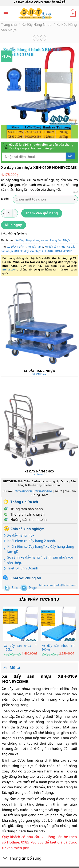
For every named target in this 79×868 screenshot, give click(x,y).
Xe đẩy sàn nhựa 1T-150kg (21, 647)
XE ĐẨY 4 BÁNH (17, 247)
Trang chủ (9, 25)
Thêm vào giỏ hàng (42, 213)
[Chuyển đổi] (5, 667)
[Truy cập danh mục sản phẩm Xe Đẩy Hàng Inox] (39, 427)
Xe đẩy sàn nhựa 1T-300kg (58, 647)
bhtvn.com (46, 585)
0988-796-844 (43, 491)
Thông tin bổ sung (21, 859)
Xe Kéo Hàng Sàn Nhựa (56, 240)
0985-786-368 (23, 491)
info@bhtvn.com (66, 585)
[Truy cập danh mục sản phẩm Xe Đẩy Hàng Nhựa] (39, 326)
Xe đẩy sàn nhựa (55, 247)
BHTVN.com (10, 269)
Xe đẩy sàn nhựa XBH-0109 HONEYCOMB (46, 251)
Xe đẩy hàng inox (21, 535)
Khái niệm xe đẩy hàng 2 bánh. (32, 541)
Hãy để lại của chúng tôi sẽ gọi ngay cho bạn (41, 146)
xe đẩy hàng (35, 247)
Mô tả (11, 667)
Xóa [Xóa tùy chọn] (76, 192)
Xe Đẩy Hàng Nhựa (37, 25)
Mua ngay (14, 225)
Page (33, 588)
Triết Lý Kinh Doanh (23, 568)
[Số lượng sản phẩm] (9, 213)
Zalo (15, 588)
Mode (5, 199)
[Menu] (6, 14)
